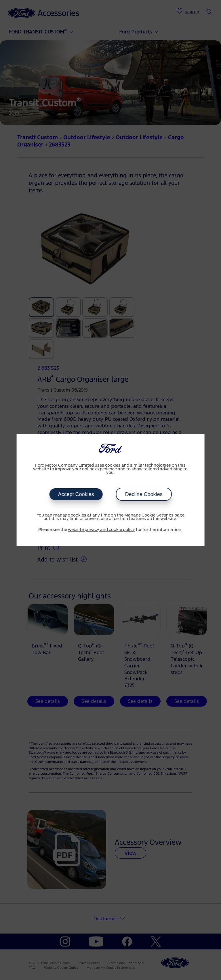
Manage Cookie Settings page (154, 515)
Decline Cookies (144, 494)
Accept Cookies (76, 494)
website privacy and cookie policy (101, 530)
